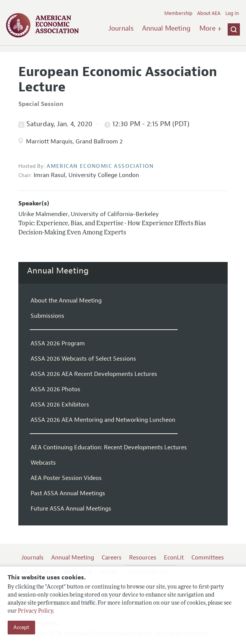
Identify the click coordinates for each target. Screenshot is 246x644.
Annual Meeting (166, 28)
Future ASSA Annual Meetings (71, 509)
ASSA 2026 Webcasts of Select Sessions (83, 359)
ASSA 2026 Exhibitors (60, 405)
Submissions (47, 316)
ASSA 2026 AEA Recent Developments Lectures (94, 374)
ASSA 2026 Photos (55, 389)
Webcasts (43, 463)
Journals (121, 28)
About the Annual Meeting (66, 301)
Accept (21, 627)
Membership (178, 13)
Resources (143, 558)
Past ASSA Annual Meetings (68, 493)
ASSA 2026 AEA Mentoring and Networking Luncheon (103, 420)
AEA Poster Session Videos (66, 478)
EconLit (174, 558)
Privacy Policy (36, 611)
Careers (112, 558)
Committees (208, 558)
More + (210, 28)
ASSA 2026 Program (58, 343)
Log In (232, 13)
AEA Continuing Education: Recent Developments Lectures (109, 447)
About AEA (209, 13)
